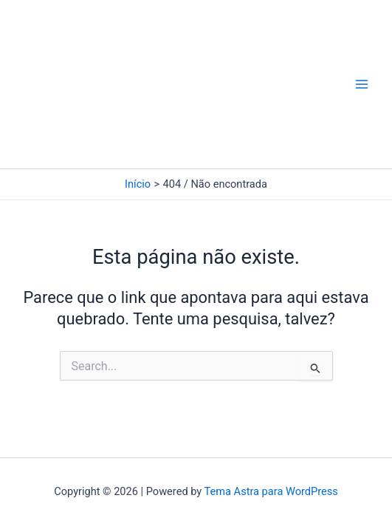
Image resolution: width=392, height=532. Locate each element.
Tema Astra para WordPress (271, 491)
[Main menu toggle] (362, 84)
